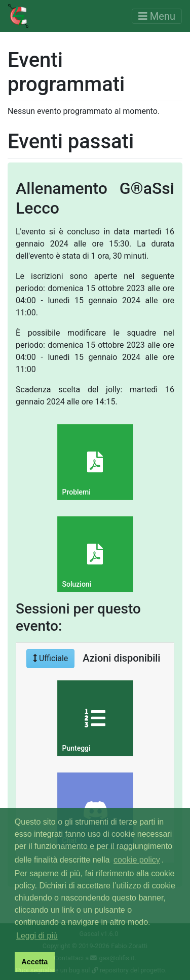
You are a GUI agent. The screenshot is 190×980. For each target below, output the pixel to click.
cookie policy (137, 860)
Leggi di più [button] (37, 936)
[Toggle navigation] (157, 16)
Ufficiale (50, 658)
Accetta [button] (34, 962)
